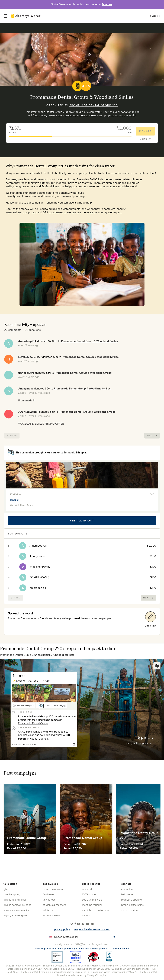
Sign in (155, 16)
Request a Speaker (132, 900)
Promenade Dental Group (33, 723)
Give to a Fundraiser (15, 900)
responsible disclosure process (92, 929)
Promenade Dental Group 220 (94, 105)
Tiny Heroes (49, 900)
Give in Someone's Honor (18, 905)
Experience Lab (51, 915)
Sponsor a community (16, 910)
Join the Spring (12, 894)
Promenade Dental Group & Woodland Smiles (90, 341)
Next (152, 436)
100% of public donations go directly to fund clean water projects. (72, 949)
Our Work (87, 889)
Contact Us (127, 889)
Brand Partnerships (133, 905)
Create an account (53, 889)
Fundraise (48, 894)
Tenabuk (107, 4)
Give (6, 889)
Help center (128, 894)
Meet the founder (92, 905)
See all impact (82, 521)
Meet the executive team (96, 910)
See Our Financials (92, 900)
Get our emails (121, 949)
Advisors (48, 910)
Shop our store (130, 910)
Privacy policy (62, 929)
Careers (86, 915)
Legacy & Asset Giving (16, 915)
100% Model (89, 894)
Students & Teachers (54, 905)
